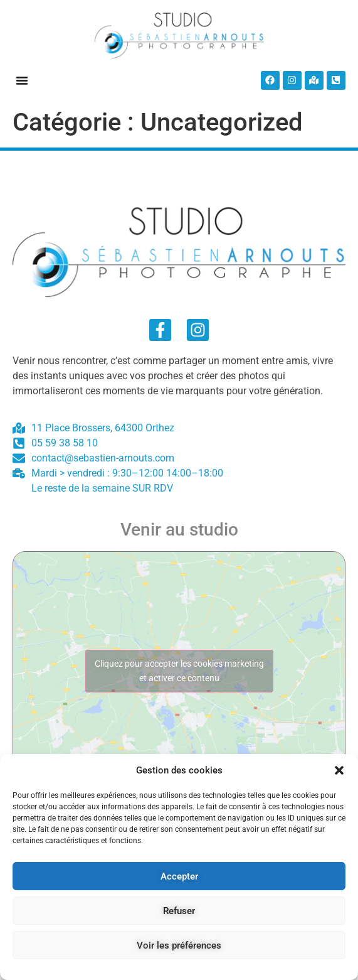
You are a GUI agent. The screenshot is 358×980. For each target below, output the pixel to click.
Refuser (179, 911)
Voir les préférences (179, 945)
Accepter (179, 876)
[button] (339, 770)
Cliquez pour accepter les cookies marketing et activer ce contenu (179, 671)
